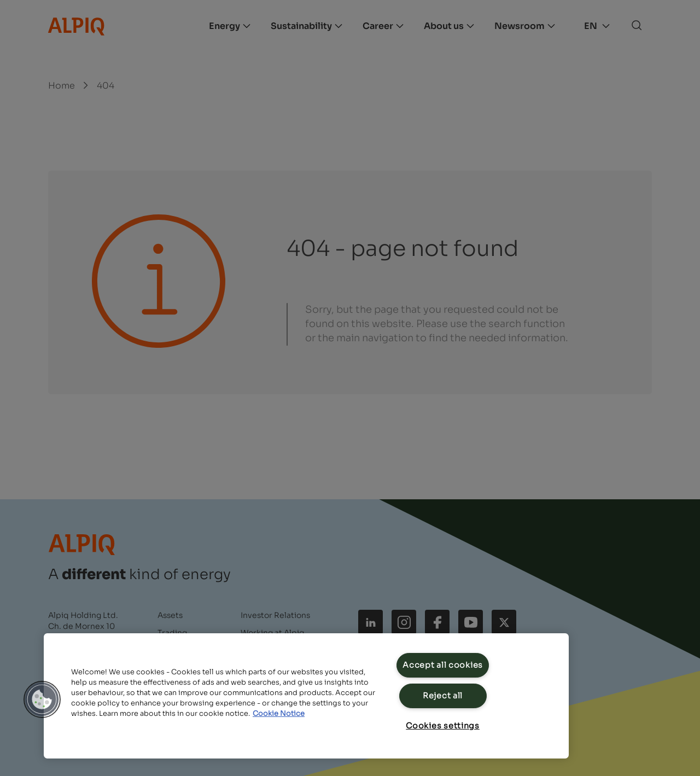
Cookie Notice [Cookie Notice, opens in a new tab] (279, 714)
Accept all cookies (443, 665)
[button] (42, 699)
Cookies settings (443, 726)
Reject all (443, 696)
